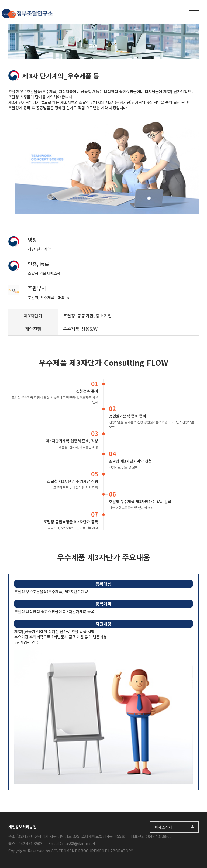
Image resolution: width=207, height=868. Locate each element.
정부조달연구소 (27, 13)
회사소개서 (174, 827)
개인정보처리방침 (22, 827)
